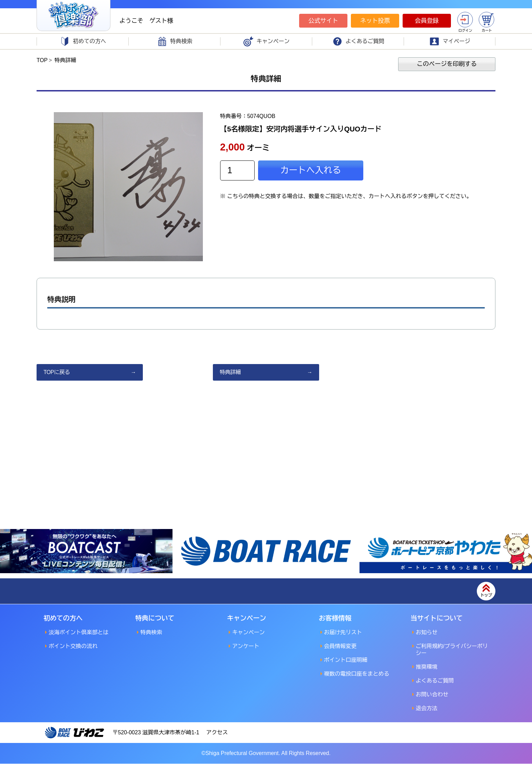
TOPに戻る (57, 373)
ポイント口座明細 (346, 660)
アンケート (246, 647)
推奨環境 (427, 667)
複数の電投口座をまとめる (357, 674)
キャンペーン (249, 633)
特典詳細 (230, 373)
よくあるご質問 (435, 681)
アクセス (218, 733)
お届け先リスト (343, 633)
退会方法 (427, 709)
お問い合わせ (432, 695)
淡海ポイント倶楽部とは (79, 633)
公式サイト (323, 21)
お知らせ (427, 633)
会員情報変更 (341, 647)
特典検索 (151, 633)
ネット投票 (375, 21)
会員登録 (427, 21)
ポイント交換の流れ (73, 647)
